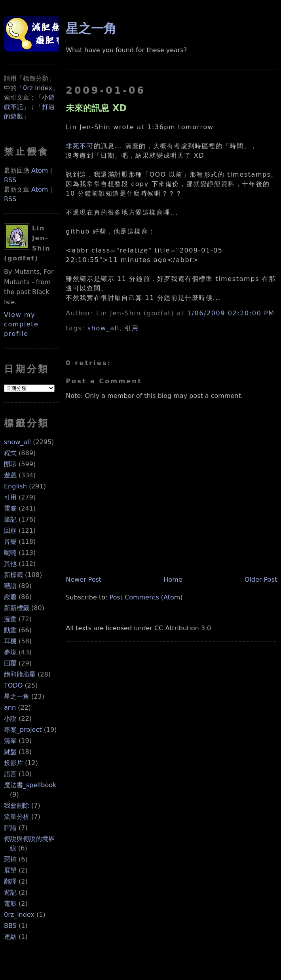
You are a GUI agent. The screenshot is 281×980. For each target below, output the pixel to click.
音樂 (10, 542)
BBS (10, 926)
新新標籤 (17, 608)
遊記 (10, 892)
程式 (10, 453)
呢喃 (10, 553)
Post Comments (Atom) (146, 597)
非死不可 (80, 146)
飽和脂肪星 (20, 674)
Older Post (261, 580)
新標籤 (13, 575)
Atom (40, 171)
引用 (10, 497)
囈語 (10, 586)
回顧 (10, 531)
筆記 (10, 519)
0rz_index (19, 915)
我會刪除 (17, 806)
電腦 (10, 508)
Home (173, 580)
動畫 (10, 630)
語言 (10, 774)
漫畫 (10, 619)
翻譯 (10, 881)
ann (10, 708)
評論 (10, 828)
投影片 (13, 763)
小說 (10, 719)
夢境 (10, 652)
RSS (10, 180)
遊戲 (10, 475)
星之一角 (17, 696)
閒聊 (10, 464)
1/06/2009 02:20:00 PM (231, 313)
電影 (10, 904)
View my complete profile (21, 324)
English (15, 486)
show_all (17, 442)
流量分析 (17, 817)
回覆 (10, 663)
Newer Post (84, 580)
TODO (13, 685)
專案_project (23, 730)
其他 (10, 564)
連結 (10, 937)
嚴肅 (10, 597)
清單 (10, 741)
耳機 (10, 641)
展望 (10, 870)
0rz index (38, 88)
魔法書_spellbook (30, 785)
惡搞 (10, 859)
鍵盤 (10, 752)
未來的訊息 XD (96, 108)
